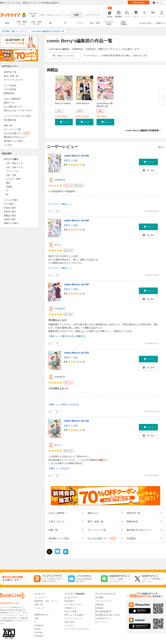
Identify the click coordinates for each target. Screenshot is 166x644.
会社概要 (99, 597)
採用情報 (99, 605)
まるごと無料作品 (12, 99)
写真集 (9, 187)
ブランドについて (103, 601)
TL (65, 23)
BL (51, 23)
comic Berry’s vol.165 (76, 284)
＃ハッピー (54, 204)
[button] (64, 122)
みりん (58, 245)
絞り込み (33, 15)
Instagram (39, 625)
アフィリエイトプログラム (77, 629)
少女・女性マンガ (36, 23)
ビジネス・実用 (13, 179)
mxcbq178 (60, 180)
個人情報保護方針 (103, 611)
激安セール (9, 103)
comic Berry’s (82, 103)
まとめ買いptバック (13, 107)
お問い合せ (69, 622)
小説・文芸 (94, 23)
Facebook (39, 636)
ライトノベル (12, 171)
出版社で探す (10, 219)
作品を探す (69, 601)
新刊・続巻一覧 (11, 76)
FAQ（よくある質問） (75, 615)
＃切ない (65, 404)
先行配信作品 (10, 120)
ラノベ (80, 23)
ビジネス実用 (109, 23)
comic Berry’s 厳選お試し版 (105, 105)
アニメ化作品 (10, 86)
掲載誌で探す (10, 216)
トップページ (41, 597)
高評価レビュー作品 (13, 141)
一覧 (160, 147)
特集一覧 (8, 126)
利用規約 (99, 608)
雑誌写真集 (123, 23)
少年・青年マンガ (22, 23)
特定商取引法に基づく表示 (108, 615)
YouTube (38, 632)
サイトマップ (101, 622)
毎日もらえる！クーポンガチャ (18, 110)
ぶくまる (8, 145)
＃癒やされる (67, 336)
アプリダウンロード (73, 605)
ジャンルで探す (11, 200)
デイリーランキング (13, 80)
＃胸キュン (66, 204)
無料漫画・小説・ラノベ (46, 601)
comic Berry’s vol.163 (76, 353)
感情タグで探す (11, 223)
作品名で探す (10, 208)
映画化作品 (9, 93)
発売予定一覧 (10, 72)
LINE (37, 618)
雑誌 (8, 183)
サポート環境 (70, 611)
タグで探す (9, 204)
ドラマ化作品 (10, 89)
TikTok (37, 629)
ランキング (40, 608)
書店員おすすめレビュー (15, 137)
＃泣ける (74, 404)
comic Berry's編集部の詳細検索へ (143, 130)
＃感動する (80, 336)
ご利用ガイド (160, 23)
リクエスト (69, 626)
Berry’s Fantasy (63, 103)
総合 (7, 23)
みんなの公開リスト (17, 133)
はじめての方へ (146, 23)
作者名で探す (10, 212)
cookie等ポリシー (103, 618)
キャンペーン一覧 (12, 129)
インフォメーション (73, 618)
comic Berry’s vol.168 (76, 156)
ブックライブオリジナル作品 (17, 116)
